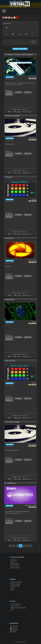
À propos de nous (15, 604)
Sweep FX (9, 177)
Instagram (14, 630)
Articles (13, 588)
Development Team (31, 505)
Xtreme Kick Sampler (13, 116)
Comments (18, 112)
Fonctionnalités (15, 564)
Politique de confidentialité (18, 608)
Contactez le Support (16, 582)
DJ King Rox (33, 77)
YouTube (14, 628)
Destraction (10, 238)
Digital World (10, 300)
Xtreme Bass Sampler (13, 422)
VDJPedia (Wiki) (15, 586)
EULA (12, 610)
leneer (35, 199)
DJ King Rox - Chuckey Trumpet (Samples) (19, 55)
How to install (28, 112)
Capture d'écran (15, 568)
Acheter (13, 562)
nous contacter (15, 606)
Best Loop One (11, 361)
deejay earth (33, 260)
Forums (13, 590)
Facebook (14, 626)
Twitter (13, 632)
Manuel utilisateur (16, 584)
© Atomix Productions (20, 642)
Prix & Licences (15, 566)
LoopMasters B (11, 483)
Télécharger (14, 560)
